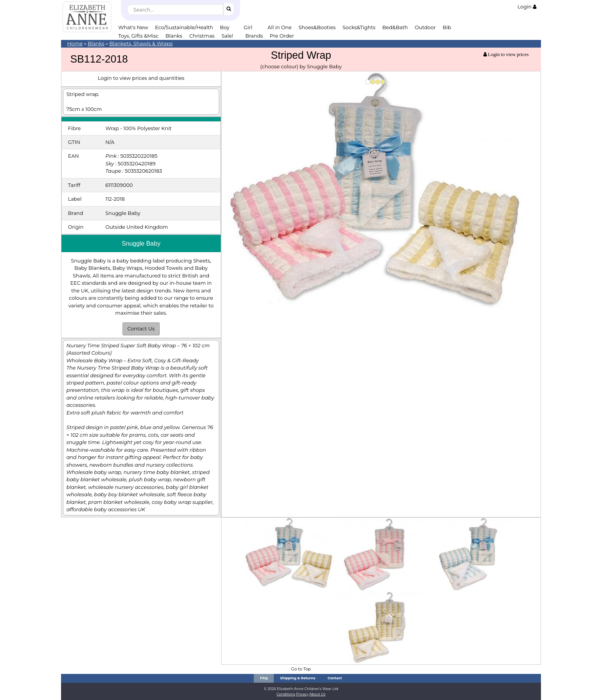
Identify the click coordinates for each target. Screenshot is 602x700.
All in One (280, 27)
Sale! (227, 36)
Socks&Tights (359, 27)
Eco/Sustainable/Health (184, 27)
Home (75, 43)
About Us (318, 694)
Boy (225, 27)
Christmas (202, 36)
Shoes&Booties (317, 27)
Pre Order (282, 36)
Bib (447, 27)
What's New (133, 27)
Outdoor (425, 27)
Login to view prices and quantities (141, 78)
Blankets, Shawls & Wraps (141, 43)
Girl (248, 27)
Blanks (174, 36)
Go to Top (301, 669)
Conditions (286, 694)
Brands (254, 36)
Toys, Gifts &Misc (138, 36)
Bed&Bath (395, 27)
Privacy (302, 694)
